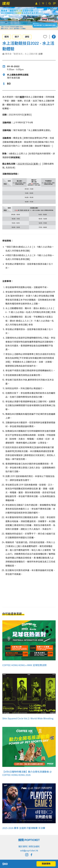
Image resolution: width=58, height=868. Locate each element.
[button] (54, 37)
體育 (7, 37)
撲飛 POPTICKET (29, 840)
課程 (27, 37)
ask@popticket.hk (29, 851)
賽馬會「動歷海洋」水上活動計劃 (21, 54)
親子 (17, 37)
